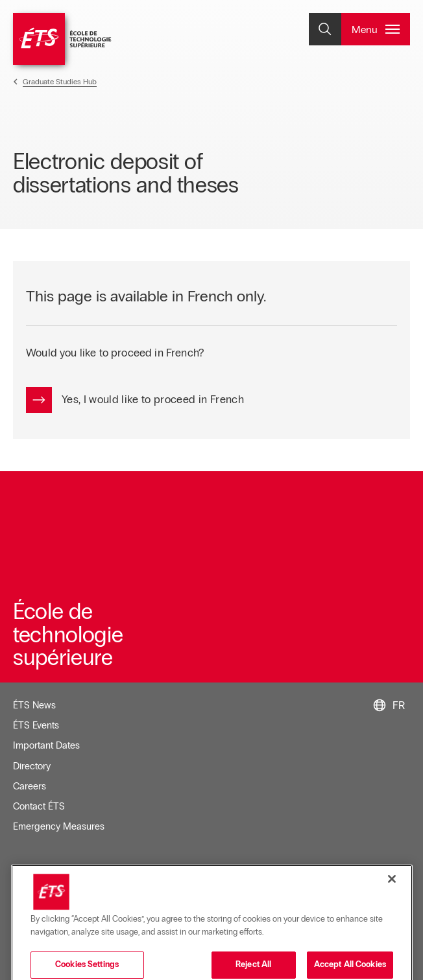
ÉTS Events (36, 725)
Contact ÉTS (39, 806)
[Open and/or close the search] (325, 29)
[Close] (392, 926)
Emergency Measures (59, 826)
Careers (30, 786)
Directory (32, 766)
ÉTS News (34, 705)
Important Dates (46, 745)
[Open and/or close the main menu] (376, 29)
